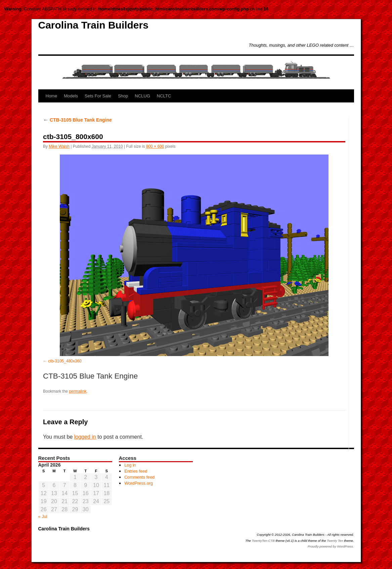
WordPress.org (139, 483)
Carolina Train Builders (93, 25)
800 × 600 (155, 146)
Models (71, 96)
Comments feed (139, 477)
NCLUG (142, 96)
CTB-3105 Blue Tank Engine (77, 120)
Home (52, 96)
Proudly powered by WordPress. (331, 546)
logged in (85, 437)
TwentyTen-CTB (263, 541)
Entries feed (136, 471)
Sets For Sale (98, 96)
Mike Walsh (59, 146)
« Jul (43, 516)
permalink (78, 391)
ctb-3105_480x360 (65, 361)
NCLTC (164, 96)
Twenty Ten (335, 541)
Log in (130, 465)
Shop (123, 96)
